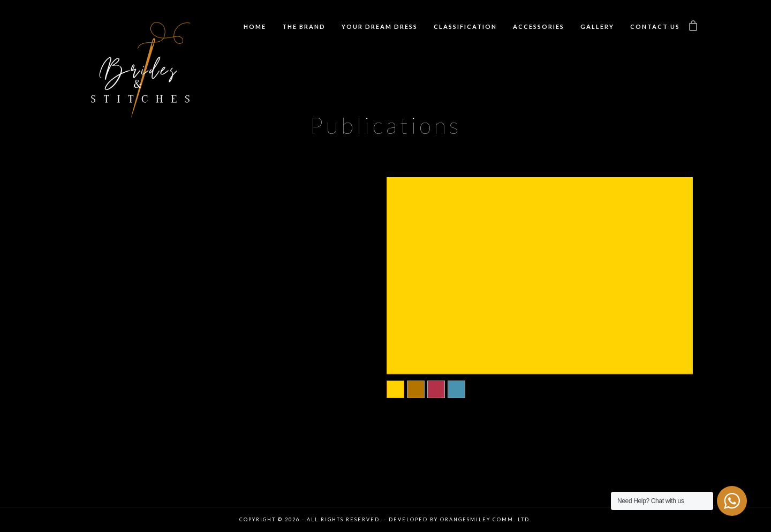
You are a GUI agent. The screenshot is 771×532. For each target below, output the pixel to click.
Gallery (597, 26)
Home (255, 26)
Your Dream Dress (380, 26)
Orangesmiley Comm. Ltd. (486, 519)
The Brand (304, 26)
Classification (465, 26)
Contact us (655, 26)
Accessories (539, 26)
